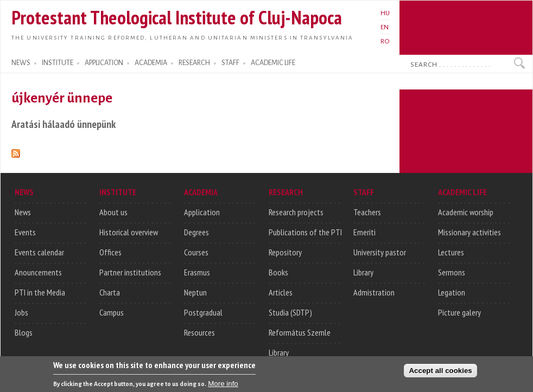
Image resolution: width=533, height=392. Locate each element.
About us (113, 212)
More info (223, 386)
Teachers (367, 212)
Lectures (451, 252)
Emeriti (364, 232)
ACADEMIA (151, 63)
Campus (112, 312)
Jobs (21, 312)
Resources (199, 332)
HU (385, 13)
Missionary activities (469, 232)
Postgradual (203, 312)
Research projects (296, 212)
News (23, 212)
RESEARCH (194, 63)
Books (278, 272)
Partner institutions (130, 272)
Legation (452, 292)
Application (202, 212)
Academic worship (466, 212)
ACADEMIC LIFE (273, 63)
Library (279, 352)
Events (25, 232)
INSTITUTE (58, 63)
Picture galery (459, 312)
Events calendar (39, 252)
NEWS (21, 63)
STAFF (230, 63)
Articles (281, 292)
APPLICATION (104, 63)
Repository (285, 252)
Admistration (374, 292)
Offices (110, 252)
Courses (196, 252)
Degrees (196, 232)
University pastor (380, 252)
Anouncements (38, 272)
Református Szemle (300, 332)
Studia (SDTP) (290, 312)
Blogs (24, 332)
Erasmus (197, 272)
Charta (110, 292)
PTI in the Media (40, 292)
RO (385, 41)
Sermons (452, 272)
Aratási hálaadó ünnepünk (64, 124)
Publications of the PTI (305, 232)
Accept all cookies (440, 373)
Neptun (195, 292)
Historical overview (129, 232)
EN (385, 27)
